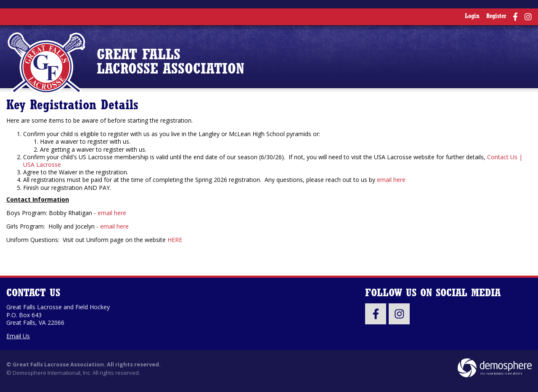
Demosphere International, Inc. (52, 373)
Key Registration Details (72, 106)
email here (391, 180)
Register (496, 17)
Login (472, 17)
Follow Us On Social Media (433, 293)
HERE (175, 240)
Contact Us (33, 293)
